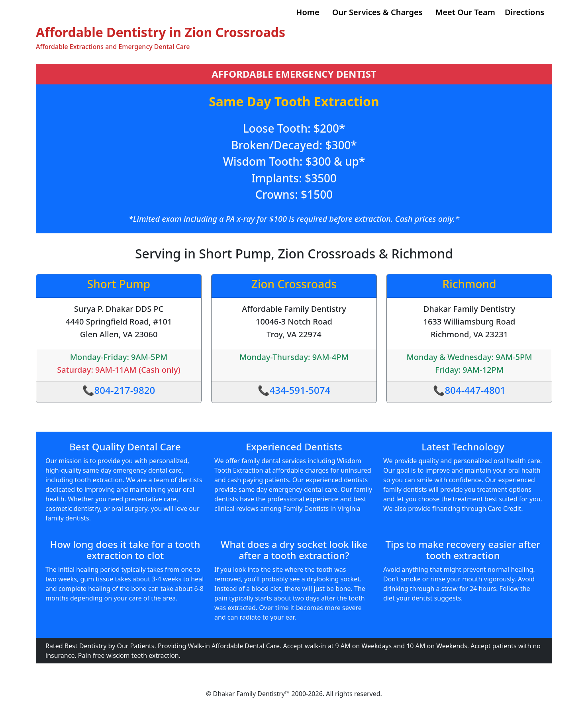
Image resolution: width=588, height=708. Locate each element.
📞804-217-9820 (119, 390)
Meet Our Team (465, 12)
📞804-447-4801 (469, 390)
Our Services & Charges (377, 12)
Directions (524, 12)
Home (308, 12)
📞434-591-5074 (294, 390)
